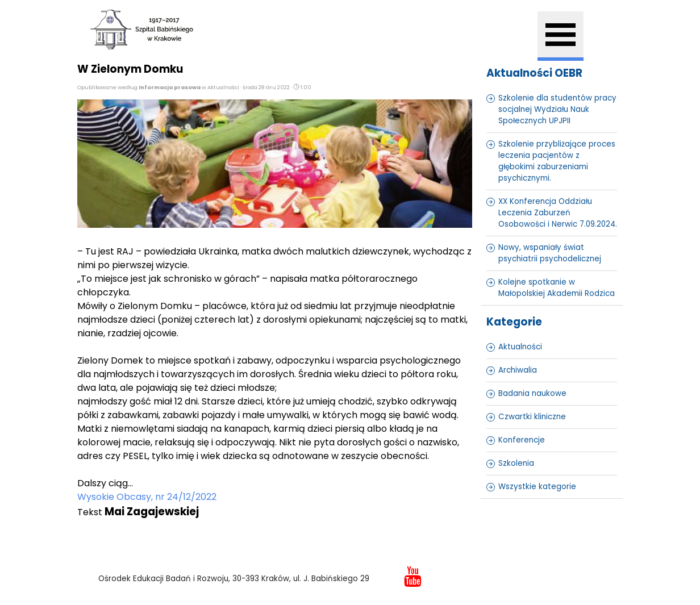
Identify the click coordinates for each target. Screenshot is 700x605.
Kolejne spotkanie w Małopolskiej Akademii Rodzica (557, 288)
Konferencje (522, 440)
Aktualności (520, 347)
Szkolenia (516, 463)
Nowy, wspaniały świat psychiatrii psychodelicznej (550, 253)
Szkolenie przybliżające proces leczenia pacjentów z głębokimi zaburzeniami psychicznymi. (557, 161)
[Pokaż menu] (561, 36)
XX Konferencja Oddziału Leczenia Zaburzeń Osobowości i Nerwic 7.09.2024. (558, 213)
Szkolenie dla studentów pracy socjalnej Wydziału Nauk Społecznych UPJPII (557, 109)
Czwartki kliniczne (532, 417)
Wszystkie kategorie (537, 487)
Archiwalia (518, 370)
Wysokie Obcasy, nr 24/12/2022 (147, 497)
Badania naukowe (532, 393)
